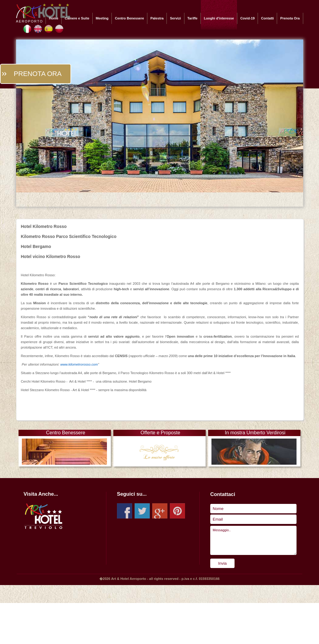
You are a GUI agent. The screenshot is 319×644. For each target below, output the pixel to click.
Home (54, 18)
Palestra (157, 18)
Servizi (175, 18)
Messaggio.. (253, 540)
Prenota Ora (290, 18)
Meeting (102, 18)
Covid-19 (247, 18)
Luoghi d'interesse (219, 18)
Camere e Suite (77, 18)
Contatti (267, 18)
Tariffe (192, 18)
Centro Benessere (129, 18)
